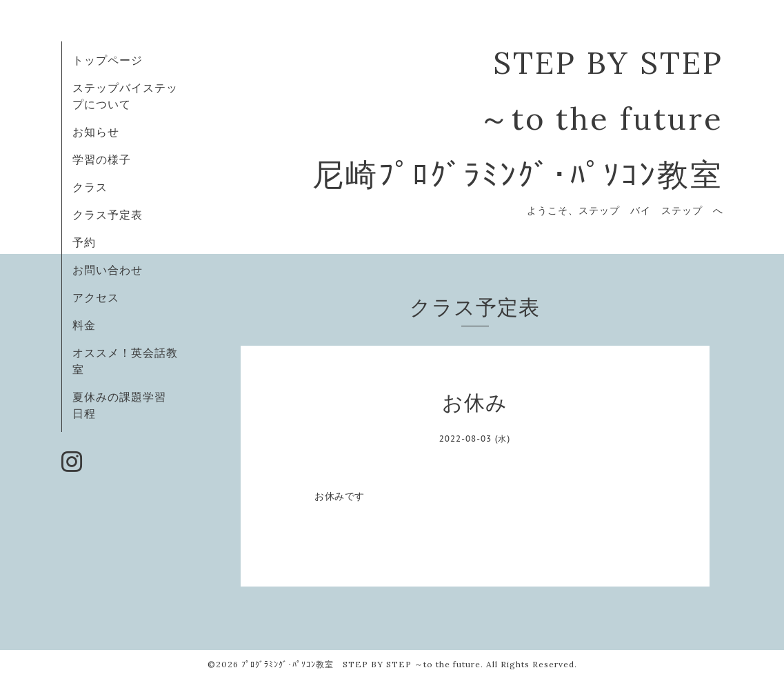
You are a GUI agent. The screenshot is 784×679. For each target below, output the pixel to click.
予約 (84, 242)
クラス (90, 187)
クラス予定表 (108, 215)
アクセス (96, 297)
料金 (84, 325)
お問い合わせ (108, 270)
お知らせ (96, 132)
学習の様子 (102, 159)
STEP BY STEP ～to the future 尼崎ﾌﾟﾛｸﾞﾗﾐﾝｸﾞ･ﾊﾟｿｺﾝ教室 (518, 118)
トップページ (108, 60)
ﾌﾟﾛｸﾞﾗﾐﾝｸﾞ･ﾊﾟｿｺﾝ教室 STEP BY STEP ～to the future (361, 664)
